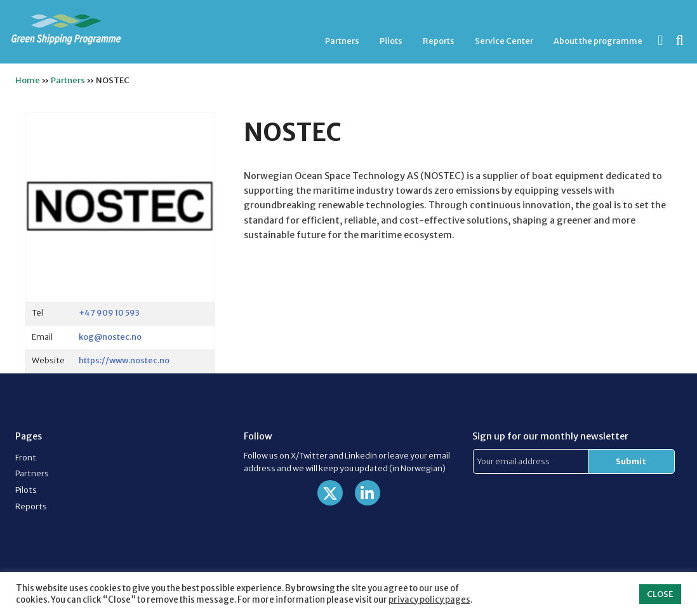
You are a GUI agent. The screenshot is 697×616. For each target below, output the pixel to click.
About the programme (598, 41)
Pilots (391, 41)
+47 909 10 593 (109, 312)
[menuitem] (342, 41)
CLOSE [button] (660, 594)
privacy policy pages (429, 600)
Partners (342, 41)
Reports (439, 41)
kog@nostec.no (110, 337)
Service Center (504, 41)
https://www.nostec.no (124, 360)
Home (28, 80)
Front (26, 457)
